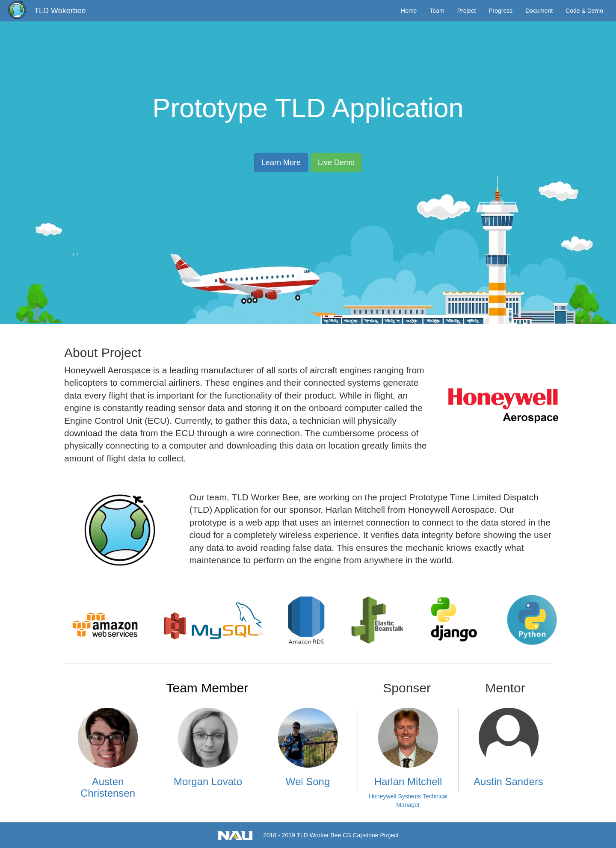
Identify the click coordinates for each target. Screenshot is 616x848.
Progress (500, 11)
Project (467, 11)
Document (539, 11)
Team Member (207, 688)
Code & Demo (584, 11)
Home (409, 11)
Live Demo (336, 163)
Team (437, 11)
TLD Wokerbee (60, 11)
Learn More (281, 163)
